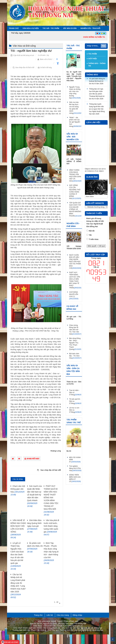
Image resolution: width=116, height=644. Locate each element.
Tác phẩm (93, 54)
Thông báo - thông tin (97, 65)
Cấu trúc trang (63, 615)
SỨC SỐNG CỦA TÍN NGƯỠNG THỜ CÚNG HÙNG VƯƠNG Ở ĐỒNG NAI (75, 192)
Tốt (90, 235)
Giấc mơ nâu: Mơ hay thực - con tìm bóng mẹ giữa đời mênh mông (75, 108)
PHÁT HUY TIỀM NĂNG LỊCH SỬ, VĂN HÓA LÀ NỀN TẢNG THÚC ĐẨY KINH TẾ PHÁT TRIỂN (75, 280)
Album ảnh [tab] (92, 177)
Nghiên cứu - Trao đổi (90, 28)
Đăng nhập (77, 615)
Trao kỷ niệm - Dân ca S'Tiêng (75, 393)
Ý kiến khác (94, 239)
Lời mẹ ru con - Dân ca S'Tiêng (75, 410)
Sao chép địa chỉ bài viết (23, 67)
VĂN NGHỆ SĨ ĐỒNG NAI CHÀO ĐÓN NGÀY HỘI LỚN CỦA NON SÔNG (18, 529)
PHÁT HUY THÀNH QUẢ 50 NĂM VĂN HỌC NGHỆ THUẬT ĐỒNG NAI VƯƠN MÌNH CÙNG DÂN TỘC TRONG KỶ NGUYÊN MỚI (51, 500)
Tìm (104, 46)
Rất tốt (92, 231)
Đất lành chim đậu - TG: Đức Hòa (75, 356)
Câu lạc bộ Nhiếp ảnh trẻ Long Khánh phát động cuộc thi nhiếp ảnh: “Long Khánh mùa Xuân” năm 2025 (18, 586)
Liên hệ (50, 615)
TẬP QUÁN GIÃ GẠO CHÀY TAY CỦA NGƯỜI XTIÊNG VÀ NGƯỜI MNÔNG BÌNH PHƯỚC (75, 209)
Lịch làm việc (93, 122)
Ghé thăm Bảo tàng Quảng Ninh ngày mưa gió (34, 526)
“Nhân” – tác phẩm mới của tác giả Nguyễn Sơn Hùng (75, 122)
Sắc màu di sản (70, 28)
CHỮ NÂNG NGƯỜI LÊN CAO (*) (74, 295)
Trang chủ (14, 28)
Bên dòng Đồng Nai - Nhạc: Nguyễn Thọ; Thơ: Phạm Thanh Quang (75, 344)
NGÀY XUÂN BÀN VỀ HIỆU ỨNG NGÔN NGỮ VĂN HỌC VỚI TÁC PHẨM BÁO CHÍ (75, 262)
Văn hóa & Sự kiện (31, 28)
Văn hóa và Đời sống (24, 46)
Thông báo (92, 75)
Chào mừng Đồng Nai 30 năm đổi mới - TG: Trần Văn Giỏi (75, 330)
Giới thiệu (93, 59)
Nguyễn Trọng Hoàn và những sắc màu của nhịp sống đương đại (75, 92)
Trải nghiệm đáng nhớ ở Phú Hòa (75, 468)
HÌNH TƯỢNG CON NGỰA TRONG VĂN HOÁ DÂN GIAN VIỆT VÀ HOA (75, 176)
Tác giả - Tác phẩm (51, 28)
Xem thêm (90, 196)
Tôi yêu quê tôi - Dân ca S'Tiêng (75, 401)
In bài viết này (45, 67)
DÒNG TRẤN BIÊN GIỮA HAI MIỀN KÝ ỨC (75, 478)
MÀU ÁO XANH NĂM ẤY (75, 460)
